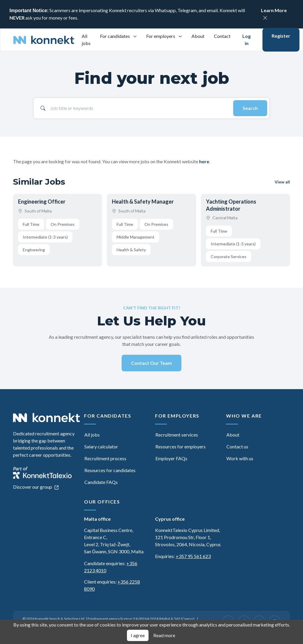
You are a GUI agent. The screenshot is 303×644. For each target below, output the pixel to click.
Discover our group (36, 487)
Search (250, 108)
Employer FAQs (171, 458)
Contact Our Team (151, 363)
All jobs (86, 40)
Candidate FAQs (101, 482)
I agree (138, 635)
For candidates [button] (115, 36)
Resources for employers (180, 446)
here (204, 161)
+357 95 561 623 (193, 556)
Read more (164, 635)
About (198, 36)
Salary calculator (101, 446)
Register (281, 36)
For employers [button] (161, 36)
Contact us (237, 446)
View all (282, 182)
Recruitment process (105, 458)
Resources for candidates (110, 470)
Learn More (274, 10)
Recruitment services (177, 435)
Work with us (240, 458)
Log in (246, 40)
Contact (222, 36)
